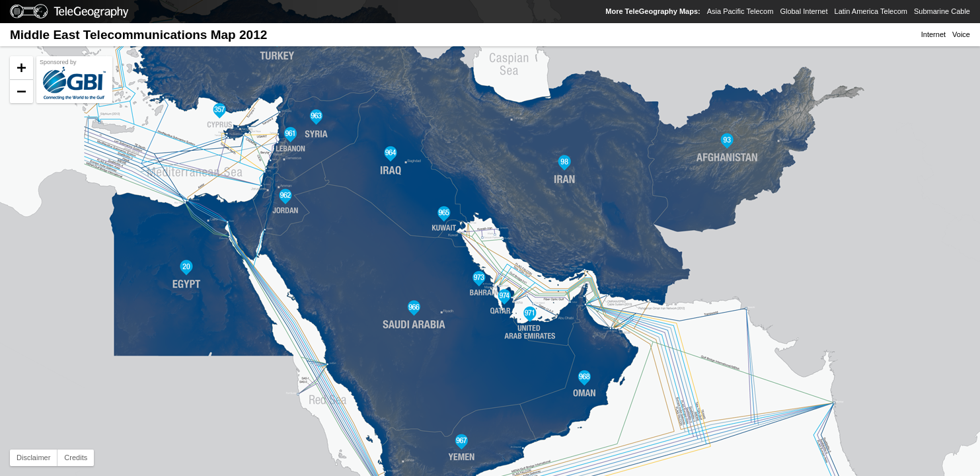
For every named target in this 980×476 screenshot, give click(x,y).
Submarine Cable (942, 11)
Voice (961, 34)
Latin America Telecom (871, 11)
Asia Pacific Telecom (740, 11)
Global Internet (804, 11)
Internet (933, 34)
